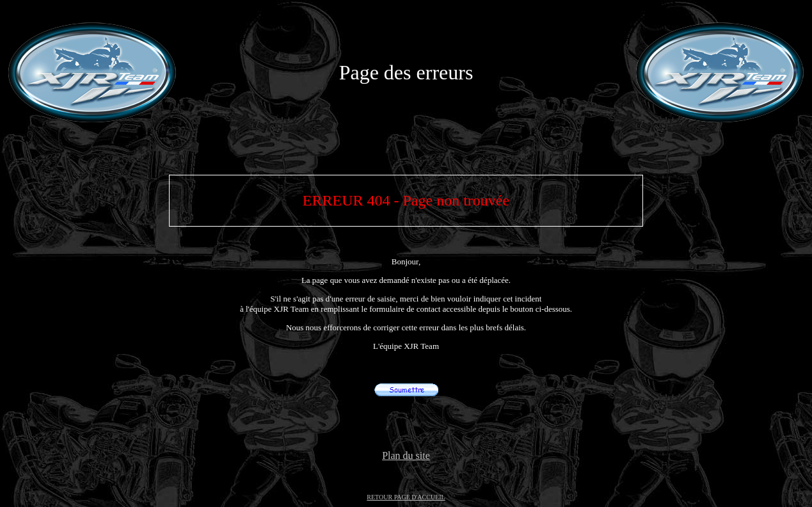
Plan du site (406, 455)
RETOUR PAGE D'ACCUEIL (406, 497)
